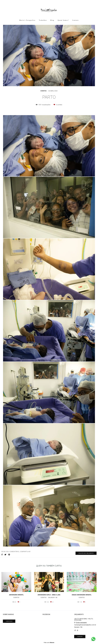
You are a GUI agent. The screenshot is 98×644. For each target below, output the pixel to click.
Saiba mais (9, 621)
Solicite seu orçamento (86, 553)
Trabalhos (43, 20)
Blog (52, 20)
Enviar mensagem (81, 623)
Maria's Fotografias (27, 20)
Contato (76, 20)
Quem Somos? (63, 20)
